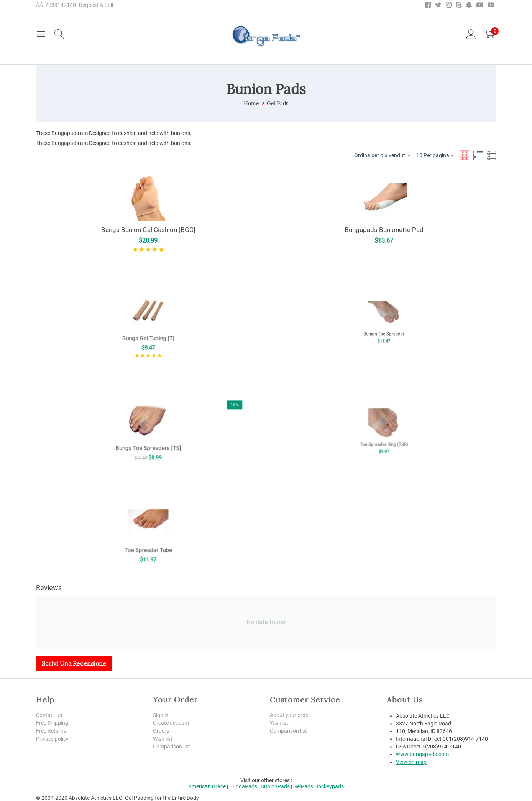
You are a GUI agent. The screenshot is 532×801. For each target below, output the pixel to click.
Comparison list (172, 747)
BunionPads (275, 786)
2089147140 (56, 5)
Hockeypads (329, 786)
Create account (171, 723)
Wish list (163, 739)
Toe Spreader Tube (148, 539)
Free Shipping (52, 723)
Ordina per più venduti (382, 155)
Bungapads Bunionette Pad (384, 230)
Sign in (161, 715)
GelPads (303, 786)
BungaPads (243, 786)
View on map (411, 762)
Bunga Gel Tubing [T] (148, 330)
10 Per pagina (435, 155)
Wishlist (279, 723)
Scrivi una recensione (74, 663)
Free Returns (51, 731)
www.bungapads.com (422, 754)
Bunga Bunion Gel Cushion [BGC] (148, 230)
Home (251, 103)
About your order (290, 715)
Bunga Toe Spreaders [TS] (148, 436)
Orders (161, 731)
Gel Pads (277, 103)
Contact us (49, 715)
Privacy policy (52, 739)
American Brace (207, 786)
